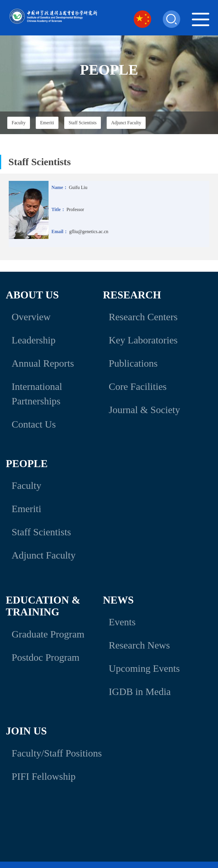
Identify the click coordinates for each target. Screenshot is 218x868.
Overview (31, 317)
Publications (133, 363)
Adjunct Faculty (126, 123)
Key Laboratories (143, 340)
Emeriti (47, 123)
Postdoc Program (45, 657)
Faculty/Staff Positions (57, 753)
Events (122, 622)
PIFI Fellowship (44, 776)
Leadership (34, 340)
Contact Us (34, 424)
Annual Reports (43, 363)
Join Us (26, 731)
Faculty (19, 123)
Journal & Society (144, 410)
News (118, 600)
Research (132, 295)
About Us (32, 295)
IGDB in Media (140, 692)
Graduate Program (48, 634)
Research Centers (143, 317)
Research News (139, 645)
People (27, 464)
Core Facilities (138, 387)
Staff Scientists (83, 123)
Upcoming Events (144, 668)
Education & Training (43, 606)
